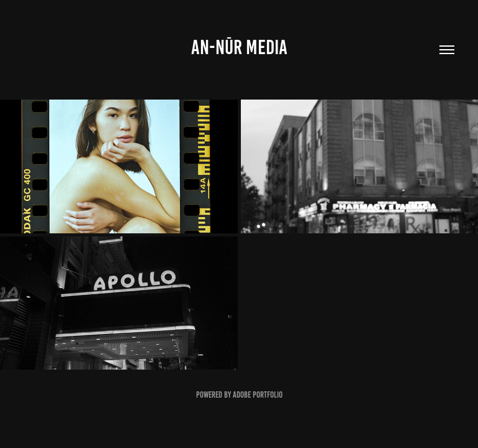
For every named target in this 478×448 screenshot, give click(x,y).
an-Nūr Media (239, 47)
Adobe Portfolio (258, 395)
